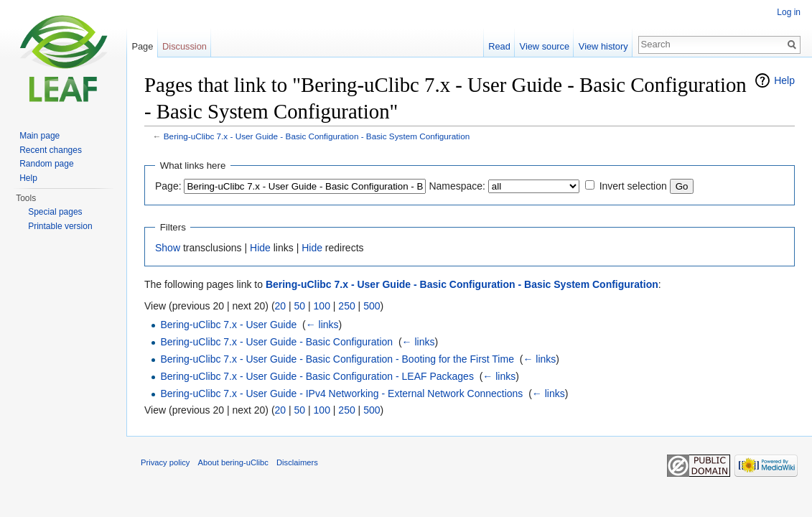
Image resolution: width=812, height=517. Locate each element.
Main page (39, 136)
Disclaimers (297, 462)
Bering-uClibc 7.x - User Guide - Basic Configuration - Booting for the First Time (337, 359)
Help (784, 80)
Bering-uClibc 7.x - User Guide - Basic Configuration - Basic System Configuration (317, 136)
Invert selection (633, 186)
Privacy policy (165, 462)
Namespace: (457, 186)
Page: (168, 186)
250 (346, 306)
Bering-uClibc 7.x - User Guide (228, 325)
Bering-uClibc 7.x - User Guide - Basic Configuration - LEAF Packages (317, 376)
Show (168, 248)
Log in (789, 12)
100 (322, 306)
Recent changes (51, 150)
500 (372, 306)
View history (603, 46)
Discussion (185, 46)
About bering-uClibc (233, 462)
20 (281, 306)
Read (499, 46)
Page (142, 46)
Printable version (60, 226)
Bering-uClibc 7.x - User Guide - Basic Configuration (276, 342)
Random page (46, 164)
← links (322, 325)
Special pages (55, 212)
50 (300, 306)
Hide (260, 248)
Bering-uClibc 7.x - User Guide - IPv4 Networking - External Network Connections (341, 393)
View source (545, 46)
